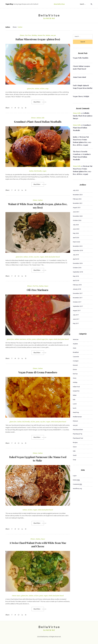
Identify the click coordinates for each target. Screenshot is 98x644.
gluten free (31, 89)
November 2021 (78, 203)
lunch (75, 408)
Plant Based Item (78, 430)
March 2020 (76, 242)
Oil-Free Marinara (38, 290)
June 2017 (76, 319)
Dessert (75, 365)
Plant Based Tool (78, 438)
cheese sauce (16, 596)
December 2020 (78, 216)
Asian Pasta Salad (79, 77)
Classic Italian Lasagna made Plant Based (81, 67)
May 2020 (76, 233)
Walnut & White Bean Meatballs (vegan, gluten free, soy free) (38, 206)
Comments (77, 484)
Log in (75, 476)
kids (43, 118)
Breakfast (76, 352)
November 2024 (78, 195)
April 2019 (76, 259)
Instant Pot (41, 35)
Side (74, 451)
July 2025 (76, 190)
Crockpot (76, 361)
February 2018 (77, 285)
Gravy (75, 378)
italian (37, 89)
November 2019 (78, 246)
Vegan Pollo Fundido (81, 58)
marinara (23, 339)
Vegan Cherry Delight (81, 96)
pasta (34, 339)
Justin (75, 137)
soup (47, 89)
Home (15, 27)
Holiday (34, 35)
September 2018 (78, 272)
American (76, 339)
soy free (37, 257)
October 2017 (77, 302)
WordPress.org (77, 489)
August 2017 (77, 311)
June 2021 (76, 212)
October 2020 (77, 220)
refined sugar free (42, 339)
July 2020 (76, 225)
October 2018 (77, 268)
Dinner (22, 35)
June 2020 (76, 229)
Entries (76, 480)
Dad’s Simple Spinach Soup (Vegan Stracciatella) (83, 87)
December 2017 (78, 293)
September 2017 (78, 306)
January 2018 (77, 289)
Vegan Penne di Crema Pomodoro (38, 372)
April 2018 (76, 281)
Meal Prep (76, 412)
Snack (75, 455)
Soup (74, 460)
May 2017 (76, 323)
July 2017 (76, 315)
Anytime (75, 344)
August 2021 (77, 208)
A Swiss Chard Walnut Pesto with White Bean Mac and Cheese (38, 545)
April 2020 (76, 238)
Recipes (75, 442)
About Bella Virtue (59, 4)
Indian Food (76, 387)
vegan (44, 171)
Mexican (75, 421)
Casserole (76, 357)
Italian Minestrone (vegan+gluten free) (38, 39)
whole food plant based (52, 257)
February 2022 (77, 199)
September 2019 (78, 250)
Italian (48, 35)
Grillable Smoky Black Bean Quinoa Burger (83, 116)
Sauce (46, 286)
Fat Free (28, 35)
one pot (53, 35)
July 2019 (76, 255)
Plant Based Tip (78, 434)
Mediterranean (77, 417)
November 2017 (78, 298)
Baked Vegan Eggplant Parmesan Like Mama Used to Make (38, 459)
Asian (75, 348)
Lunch (75, 404)
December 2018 (78, 263)
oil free (42, 89)
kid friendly (38, 171)
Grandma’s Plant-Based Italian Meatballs (38, 122)
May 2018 (76, 276)
